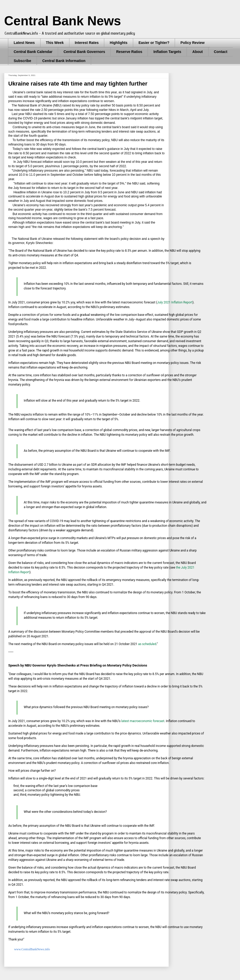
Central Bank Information (64, 61)
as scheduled (147, 644)
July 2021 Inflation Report (175, 302)
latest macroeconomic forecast (143, 721)
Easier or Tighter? (154, 43)
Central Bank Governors (84, 52)
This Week (55, 43)
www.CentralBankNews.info (32, 949)
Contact (221, 52)
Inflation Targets (167, 52)
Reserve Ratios (129, 52)
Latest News (24, 43)
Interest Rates (87, 43)
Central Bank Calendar (33, 52)
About (197, 52)
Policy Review (192, 43)
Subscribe (22, 61)
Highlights (118, 43)
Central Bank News (63, 21)
